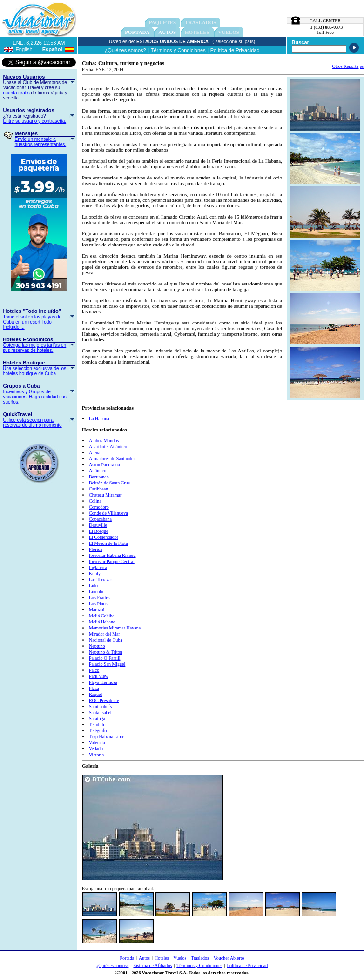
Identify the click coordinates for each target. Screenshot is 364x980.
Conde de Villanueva (108, 513)
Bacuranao (99, 477)
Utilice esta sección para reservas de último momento (33, 423)
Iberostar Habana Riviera (112, 555)
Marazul (97, 610)
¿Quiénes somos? (125, 50)
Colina (95, 501)
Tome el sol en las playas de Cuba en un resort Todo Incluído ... (33, 322)
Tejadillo (97, 725)
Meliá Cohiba (102, 616)
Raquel (95, 694)
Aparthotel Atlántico (108, 447)
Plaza (94, 688)
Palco (94, 670)
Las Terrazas (101, 579)
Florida (96, 549)
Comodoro (99, 507)
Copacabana (100, 519)
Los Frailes (99, 598)
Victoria (96, 755)
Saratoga (97, 718)
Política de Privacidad (235, 50)
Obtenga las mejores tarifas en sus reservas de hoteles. (34, 348)
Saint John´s (100, 706)
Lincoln (96, 592)
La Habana (99, 419)
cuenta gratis (17, 93)
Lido (93, 586)
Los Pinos (98, 604)
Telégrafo (98, 731)
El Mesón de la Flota (108, 543)
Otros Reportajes (348, 66)
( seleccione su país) (234, 42)
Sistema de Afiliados (152, 965)
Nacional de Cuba (106, 640)
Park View (99, 676)
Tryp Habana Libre (107, 737)
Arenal (95, 453)
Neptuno (97, 646)
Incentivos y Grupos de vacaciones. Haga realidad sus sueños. (35, 397)
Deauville (98, 525)
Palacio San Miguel (107, 664)
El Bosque (98, 531)
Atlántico (98, 471)
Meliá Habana (102, 622)
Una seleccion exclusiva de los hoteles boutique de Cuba (34, 371)
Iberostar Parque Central (112, 561)
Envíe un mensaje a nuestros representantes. (41, 142)
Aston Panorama (104, 465)
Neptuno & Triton (106, 652)
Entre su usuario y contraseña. (35, 121)
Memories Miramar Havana (115, 628)
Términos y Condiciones (178, 50)
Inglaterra (98, 567)
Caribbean (98, 489)
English (24, 49)
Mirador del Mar (104, 634)
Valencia (97, 743)
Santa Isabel (100, 712)
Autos (167, 32)
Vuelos (180, 958)
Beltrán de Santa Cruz (109, 483)
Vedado (96, 749)
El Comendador (104, 537)
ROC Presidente (104, 700)
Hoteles (162, 958)
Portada (137, 32)
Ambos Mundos (104, 440)
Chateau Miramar (105, 495)
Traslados (200, 958)
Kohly (95, 573)
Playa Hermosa (103, 682)
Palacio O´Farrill (104, 658)
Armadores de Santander (112, 459)
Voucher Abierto (229, 958)
